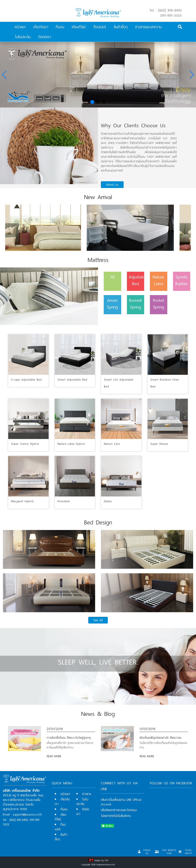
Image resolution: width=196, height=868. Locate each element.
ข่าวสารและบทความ (148, 27)
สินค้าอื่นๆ (121, 27)
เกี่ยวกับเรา (41, 27)
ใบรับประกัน (23, 37)
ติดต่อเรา (45, 37)
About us (112, 185)
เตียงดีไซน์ (79, 27)
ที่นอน (60, 27)
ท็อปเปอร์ (100, 27)
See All (98, 620)
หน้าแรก (20, 27)
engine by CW (101, 860)
